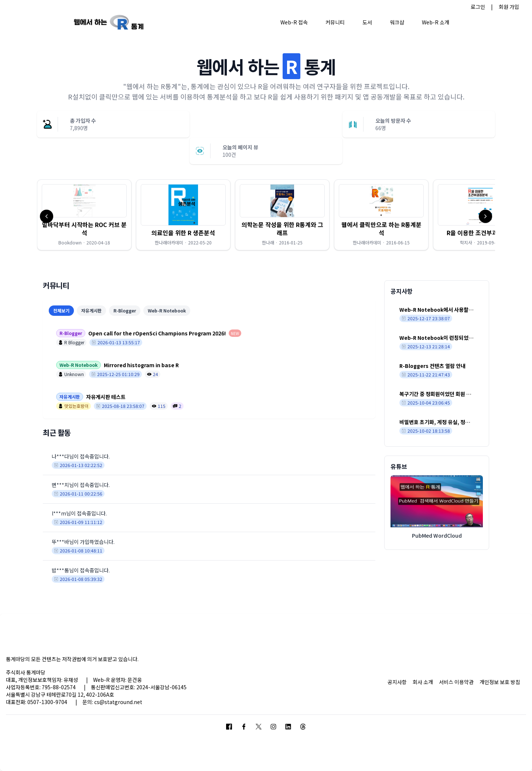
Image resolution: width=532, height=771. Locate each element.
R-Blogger (125, 310)
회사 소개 (423, 682)
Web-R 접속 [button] (294, 22)
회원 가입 (509, 7)
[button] (84, 215)
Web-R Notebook (167, 310)
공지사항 (397, 682)
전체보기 (61, 310)
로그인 (478, 7)
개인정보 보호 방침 (500, 682)
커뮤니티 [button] (335, 22)
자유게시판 (91, 310)
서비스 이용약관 (456, 682)
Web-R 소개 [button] (436, 22)
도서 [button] (367, 22)
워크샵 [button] (397, 22)
